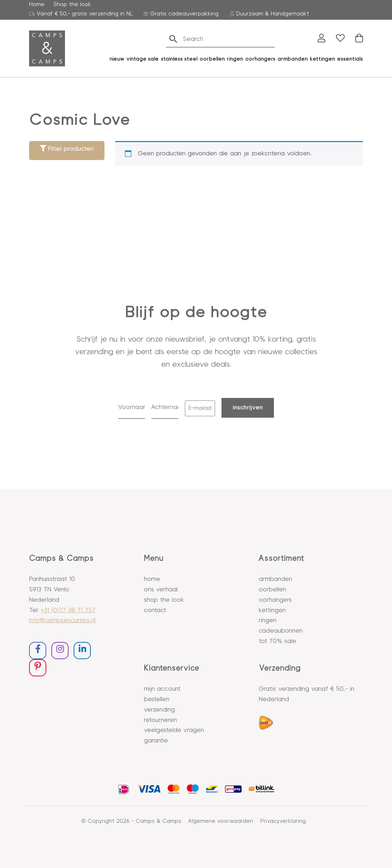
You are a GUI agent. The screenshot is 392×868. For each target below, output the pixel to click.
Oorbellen (272, 590)
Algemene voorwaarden (221, 821)
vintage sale (143, 59)
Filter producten (67, 149)
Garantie (156, 741)
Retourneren (160, 720)
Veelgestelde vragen (174, 730)
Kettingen (272, 610)
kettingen (322, 59)
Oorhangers (275, 600)
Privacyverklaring (283, 821)
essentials (350, 59)
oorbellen (212, 59)
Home (37, 4)
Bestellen (157, 699)
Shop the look (72, 4)
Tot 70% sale (277, 641)
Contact (155, 610)
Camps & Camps (158, 821)
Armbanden (293, 59)
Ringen (268, 620)
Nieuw (117, 59)
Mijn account (162, 689)
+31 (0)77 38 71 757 (68, 610)
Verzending (159, 710)
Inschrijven (248, 408)
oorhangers (260, 59)
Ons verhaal (161, 590)
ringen (235, 59)
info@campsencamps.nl (62, 620)
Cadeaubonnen (281, 631)
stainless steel (179, 59)
